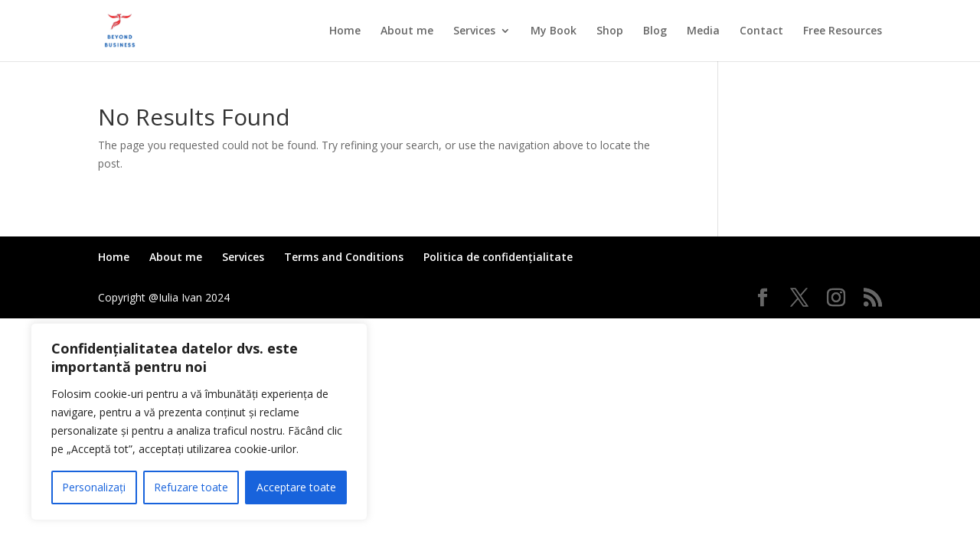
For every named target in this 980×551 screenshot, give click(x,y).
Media (703, 31)
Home (345, 31)
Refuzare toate (191, 487)
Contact (761, 31)
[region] (199, 422)
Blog (655, 31)
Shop (610, 31)
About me (407, 31)
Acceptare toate (296, 487)
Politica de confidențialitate (498, 257)
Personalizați (94, 487)
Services (474, 31)
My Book (554, 31)
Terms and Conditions (344, 257)
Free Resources (843, 31)
